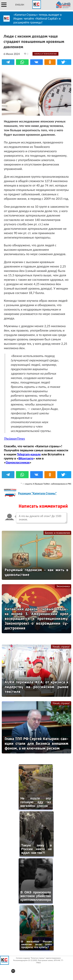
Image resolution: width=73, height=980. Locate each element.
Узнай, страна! (61, 647)
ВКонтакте (26, 458)
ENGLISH (20, 5)
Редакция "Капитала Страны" (37, 493)
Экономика (63, 586)
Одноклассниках (18, 462)
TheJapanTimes (14, 439)
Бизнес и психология (57, 533)
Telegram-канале (29, 454)
